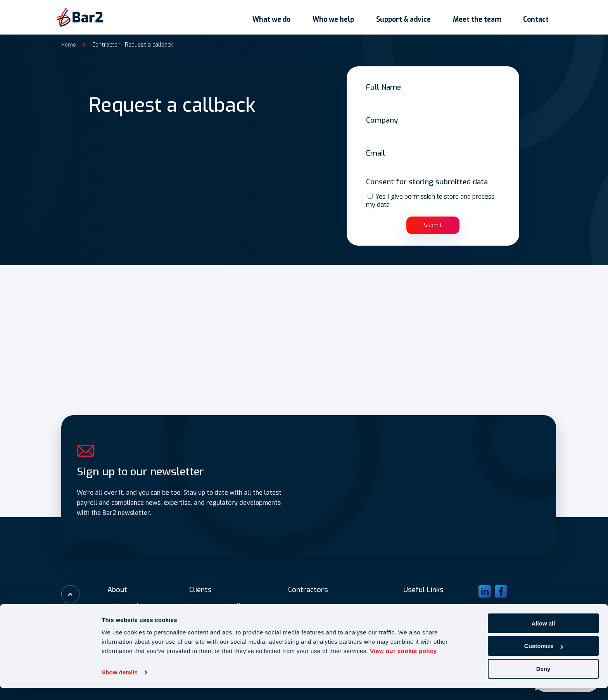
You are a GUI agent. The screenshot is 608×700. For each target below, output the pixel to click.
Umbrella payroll (312, 615)
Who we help (342, 16)
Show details (120, 684)
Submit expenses (427, 615)
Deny (543, 681)
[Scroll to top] (71, 594)
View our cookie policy (403, 663)
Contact (539, 16)
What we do (282, 16)
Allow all (543, 635)
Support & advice (411, 16)
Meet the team (482, 16)
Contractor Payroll (215, 605)
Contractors (305, 605)
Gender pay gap (426, 605)
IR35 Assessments (215, 615)
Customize (544, 658)
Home (69, 42)
